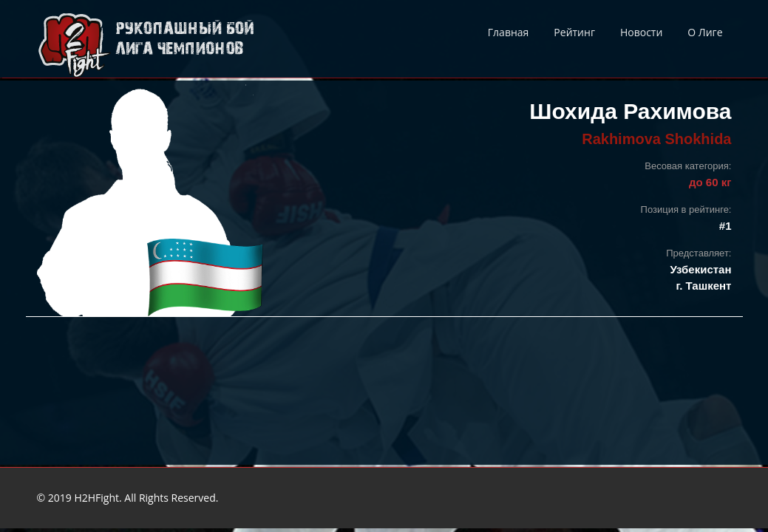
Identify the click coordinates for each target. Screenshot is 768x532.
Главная (509, 32)
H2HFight (96, 498)
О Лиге (705, 32)
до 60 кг (710, 182)
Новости (641, 32)
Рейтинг (574, 32)
